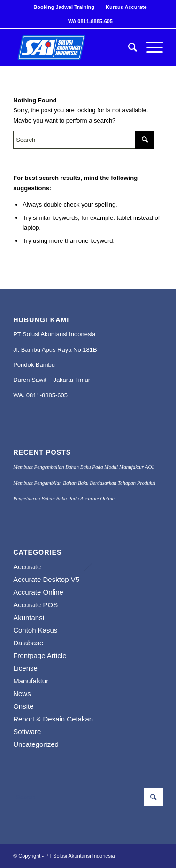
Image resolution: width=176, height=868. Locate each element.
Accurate (27, 567)
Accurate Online (38, 592)
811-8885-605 (49, 395)
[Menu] (150, 47)
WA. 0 (21, 395)
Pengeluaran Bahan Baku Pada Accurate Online (64, 498)
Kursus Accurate (126, 7)
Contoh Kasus (35, 630)
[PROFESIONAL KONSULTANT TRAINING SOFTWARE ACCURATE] (73, 47)
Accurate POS (35, 605)
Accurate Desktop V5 (46, 579)
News (22, 694)
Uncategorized (36, 744)
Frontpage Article (40, 655)
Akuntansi (29, 617)
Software (27, 732)
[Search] (128, 47)
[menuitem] (64, 7)
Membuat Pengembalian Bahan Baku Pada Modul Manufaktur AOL (84, 467)
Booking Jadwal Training (64, 7)
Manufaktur (31, 681)
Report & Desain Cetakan (53, 719)
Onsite (23, 706)
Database (28, 643)
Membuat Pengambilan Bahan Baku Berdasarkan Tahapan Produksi (84, 483)
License (25, 668)
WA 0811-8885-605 (90, 21)
